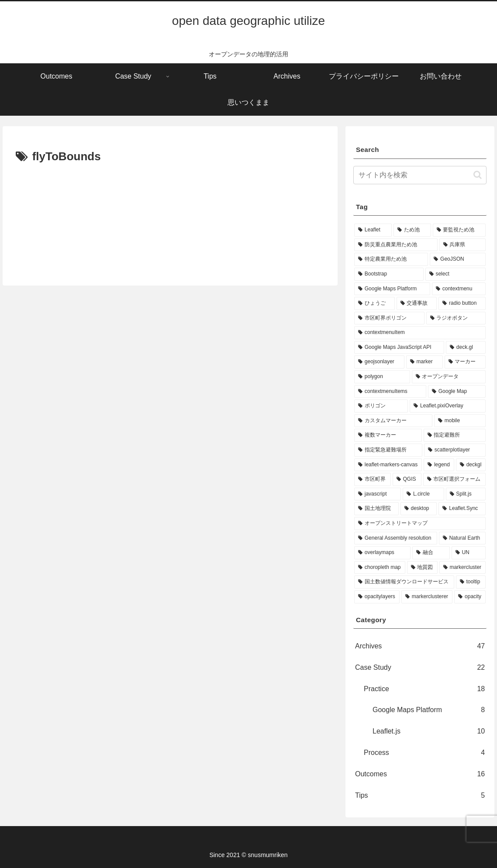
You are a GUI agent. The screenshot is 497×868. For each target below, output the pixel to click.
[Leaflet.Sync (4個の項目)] (462, 509)
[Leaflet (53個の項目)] (373, 230)
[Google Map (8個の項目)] (457, 392)
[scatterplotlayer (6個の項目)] (455, 450)
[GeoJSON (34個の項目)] (458, 259)
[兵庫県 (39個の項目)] (463, 245)
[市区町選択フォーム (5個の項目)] (455, 479)
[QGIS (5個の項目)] (407, 479)
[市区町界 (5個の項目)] (373, 479)
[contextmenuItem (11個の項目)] (420, 333)
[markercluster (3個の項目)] (463, 568)
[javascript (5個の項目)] (378, 494)
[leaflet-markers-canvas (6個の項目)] (388, 465)
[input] (420, 175)
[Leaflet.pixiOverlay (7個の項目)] (448, 406)
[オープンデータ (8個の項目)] (449, 377)
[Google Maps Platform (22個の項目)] (392, 289)
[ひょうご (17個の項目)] (374, 303)
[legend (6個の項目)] (439, 465)
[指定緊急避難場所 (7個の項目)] (388, 450)
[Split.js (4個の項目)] (466, 494)
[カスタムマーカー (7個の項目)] (393, 421)
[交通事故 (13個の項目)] (417, 303)
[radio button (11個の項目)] (462, 303)
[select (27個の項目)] (456, 274)
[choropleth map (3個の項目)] (380, 568)
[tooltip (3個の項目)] (471, 582)
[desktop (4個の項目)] (419, 509)
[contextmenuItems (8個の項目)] (390, 392)
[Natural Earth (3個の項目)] (462, 538)
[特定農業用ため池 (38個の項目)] (391, 259)
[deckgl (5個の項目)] (471, 465)
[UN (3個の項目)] (469, 553)
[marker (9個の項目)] (425, 362)
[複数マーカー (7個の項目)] (388, 435)
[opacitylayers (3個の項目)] (377, 597)
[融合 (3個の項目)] (431, 553)
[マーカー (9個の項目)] (465, 362)
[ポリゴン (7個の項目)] (381, 406)
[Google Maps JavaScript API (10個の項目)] (399, 348)
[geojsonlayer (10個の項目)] (379, 362)
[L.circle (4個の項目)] (423, 494)
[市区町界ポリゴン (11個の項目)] (389, 318)
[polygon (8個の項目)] (382, 377)
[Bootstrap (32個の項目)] (389, 274)
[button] (478, 175)
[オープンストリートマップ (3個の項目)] (420, 524)
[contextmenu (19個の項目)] (459, 289)
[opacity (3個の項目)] (470, 597)
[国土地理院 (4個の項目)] (376, 509)
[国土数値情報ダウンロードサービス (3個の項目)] (404, 582)
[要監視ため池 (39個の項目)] (459, 230)
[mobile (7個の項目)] (460, 421)
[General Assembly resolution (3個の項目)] (396, 538)
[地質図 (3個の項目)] (422, 568)
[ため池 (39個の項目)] (412, 230)
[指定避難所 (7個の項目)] (455, 435)
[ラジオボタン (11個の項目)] (456, 318)
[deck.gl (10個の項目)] (466, 348)
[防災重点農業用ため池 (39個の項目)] (396, 245)
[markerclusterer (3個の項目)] (427, 597)
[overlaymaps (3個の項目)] (382, 553)
